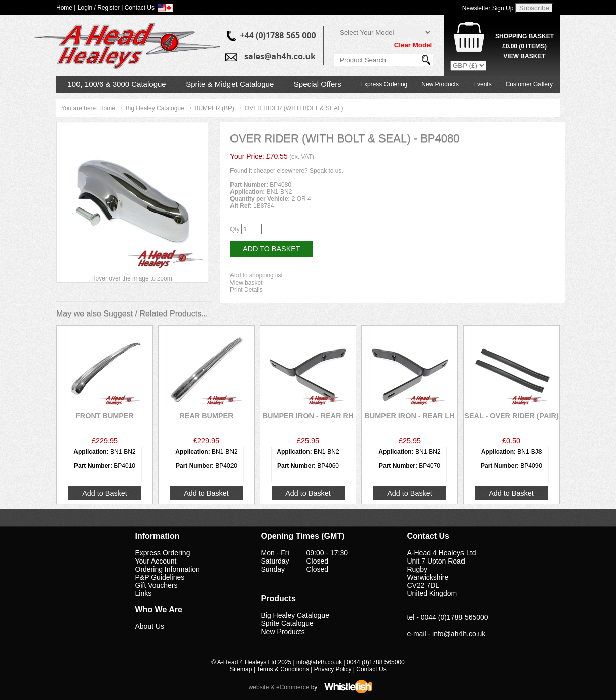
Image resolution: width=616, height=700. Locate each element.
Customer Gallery (529, 84)
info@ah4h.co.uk (459, 634)
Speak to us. (326, 171)
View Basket (524, 56)
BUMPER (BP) (214, 108)
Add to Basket (272, 249)
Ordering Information (168, 569)
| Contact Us (138, 8)
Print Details (246, 290)
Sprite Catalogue (287, 623)
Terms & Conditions (283, 669)
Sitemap (241, 669)
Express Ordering (384, 84)
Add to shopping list (256, 275)
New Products (440, 84)
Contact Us (371, 669)
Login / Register (99, 8)
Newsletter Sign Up (488, 8)
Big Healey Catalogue (155, 108)
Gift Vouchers (157, 585)
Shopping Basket (524, 36)
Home (107, 108)
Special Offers (318, 84)
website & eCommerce (279, 687)
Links (144, 593)
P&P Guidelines (160, 577)
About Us (150, 626)
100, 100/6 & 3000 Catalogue (117, 84)
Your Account (156, 561)
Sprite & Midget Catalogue (230, 84)
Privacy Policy (333, 669)
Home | (66, 8)
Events (482, 84)
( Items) (524, 46)
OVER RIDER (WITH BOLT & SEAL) (294, 108)
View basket (246, 283)
